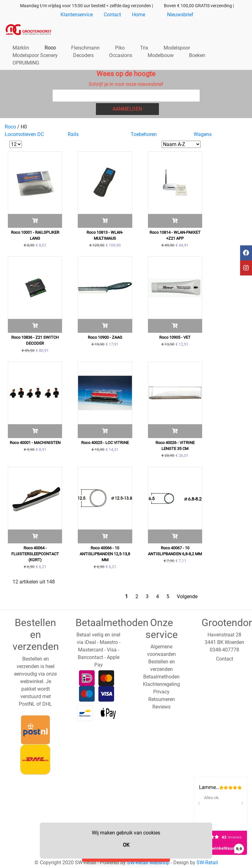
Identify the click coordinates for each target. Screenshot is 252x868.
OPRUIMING (26, 63)
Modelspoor (177, 48)
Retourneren (162, 699)
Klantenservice (77, 15)
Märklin (21, 48)
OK (126, 845)
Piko (120, 48)
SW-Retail (207, 863)
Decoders (83, 55)
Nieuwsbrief (180, 15)
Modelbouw (161, 55)
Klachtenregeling (161, 684)
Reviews (161, 707)
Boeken (197, 55)
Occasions (121, 55)
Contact (112, 15)
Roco (50, 48)
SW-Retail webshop (148, 863)
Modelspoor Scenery (35, 55)
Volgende (187, 596)
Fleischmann (85, 48)
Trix (144, 48)
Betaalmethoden (161, 677)
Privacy (161, 692)
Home (139, 15)
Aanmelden (127, 109)
